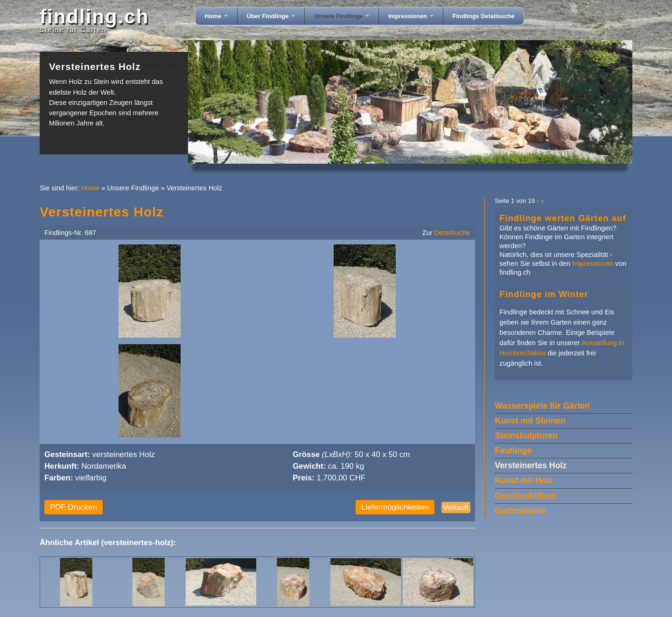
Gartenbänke (520, 511)
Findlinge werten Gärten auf (563, 218)
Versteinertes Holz (531, 465)
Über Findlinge (271, 16)
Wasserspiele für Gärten (542, 406)
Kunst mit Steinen (530, 421)
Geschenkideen (525, 496)
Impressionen (411, 16)
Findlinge (513, 451)
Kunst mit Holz (524, 480)
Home (216, 16)
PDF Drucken (73, 507)
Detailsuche (452, 233)
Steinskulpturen (526, 436)
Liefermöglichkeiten (395, 507)
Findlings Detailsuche (484, 16)
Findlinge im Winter (544, 294)
